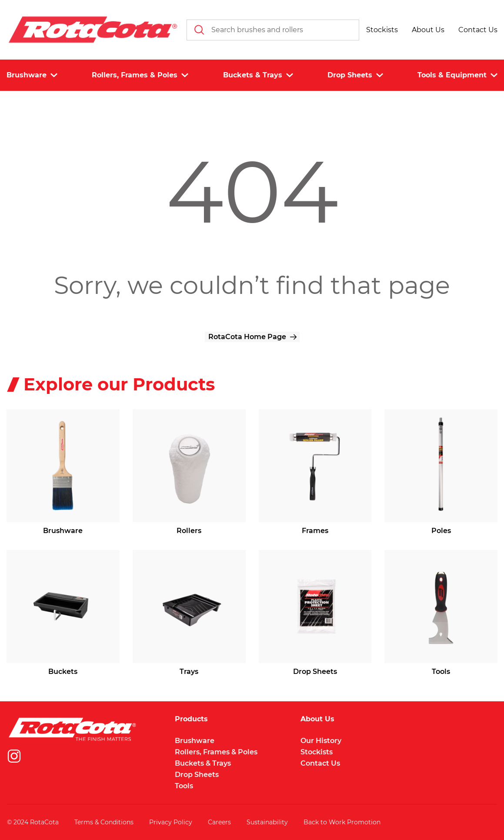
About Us (317, 719)
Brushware (195, 741)
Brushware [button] (32, 75)
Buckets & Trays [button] (258, 75)
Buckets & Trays (203, 763)
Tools (184, 786)
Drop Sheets (197, 775)
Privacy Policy (171, 822)
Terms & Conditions (104, 822)
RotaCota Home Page (247, 337)
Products (191, 719)
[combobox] (273, 30)
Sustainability (267, 822)
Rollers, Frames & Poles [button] (140, 75)
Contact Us (320, 763)
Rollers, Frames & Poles (216, 752)
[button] (382, 30)
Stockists (317, 752)
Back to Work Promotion (342, 822)
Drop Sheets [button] (355, 75)
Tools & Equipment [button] (457, 75)
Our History (321, 741)
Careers (219, 822)
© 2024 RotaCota (33, 822)
